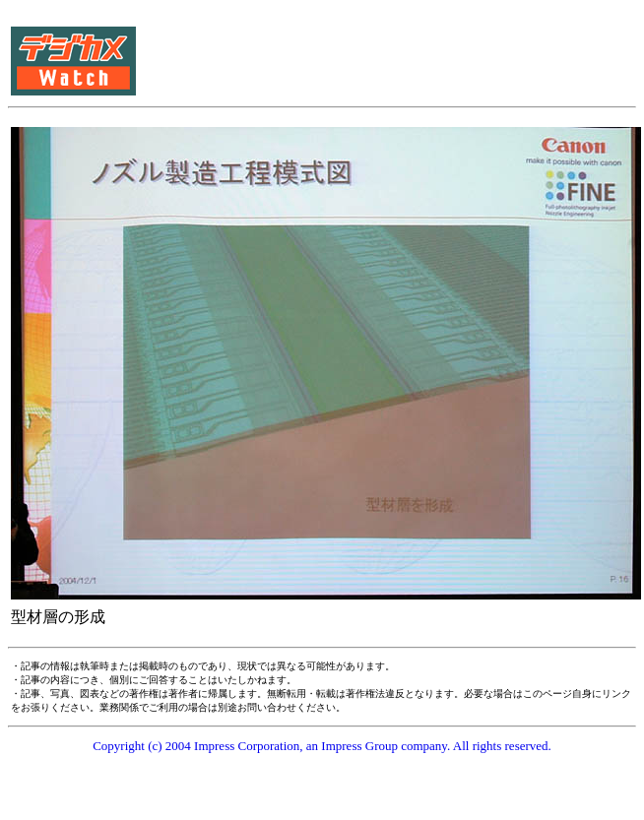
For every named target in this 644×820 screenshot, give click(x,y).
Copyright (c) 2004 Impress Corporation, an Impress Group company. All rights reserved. (322, 746)
